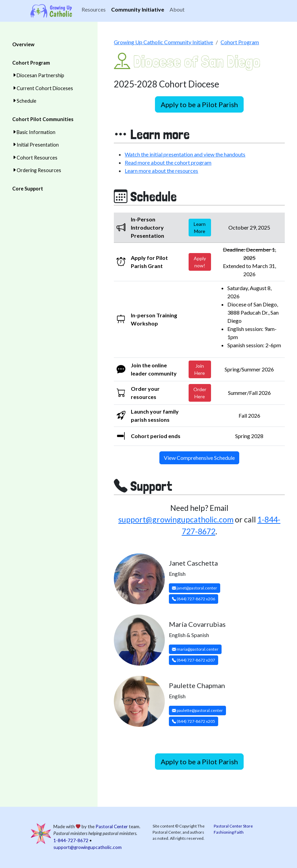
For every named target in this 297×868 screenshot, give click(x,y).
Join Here (200, 369)
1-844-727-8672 (71, 840)
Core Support (28, 189)
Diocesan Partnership (40, 75)
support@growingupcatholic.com (176, 519)
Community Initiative (138, 9)
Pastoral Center (112, 827)
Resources (94, 9)
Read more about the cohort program (168, 162)
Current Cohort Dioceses (45, 88)
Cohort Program (31, 63)
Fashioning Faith (229, 832)
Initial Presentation (38, 145)
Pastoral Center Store (233, 826)
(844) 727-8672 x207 (194, 660)
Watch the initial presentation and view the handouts (185, 154)
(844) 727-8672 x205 (194, 721)
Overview (23, 44)
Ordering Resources (39, 170)
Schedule (27, 101)
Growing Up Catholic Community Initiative (163, 42)
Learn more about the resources (161, 171)
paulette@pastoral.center (197, 710)
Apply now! (200, 262)
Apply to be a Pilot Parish (199, 104)
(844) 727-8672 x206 (194, 599)
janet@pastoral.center (195, 588)
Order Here (200, 393)
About (177, 9)
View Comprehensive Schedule (199, 458)
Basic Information (36, 132)
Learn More (200, 228)
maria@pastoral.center (195, 649)
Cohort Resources (37, 158)
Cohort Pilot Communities (43, 119)
